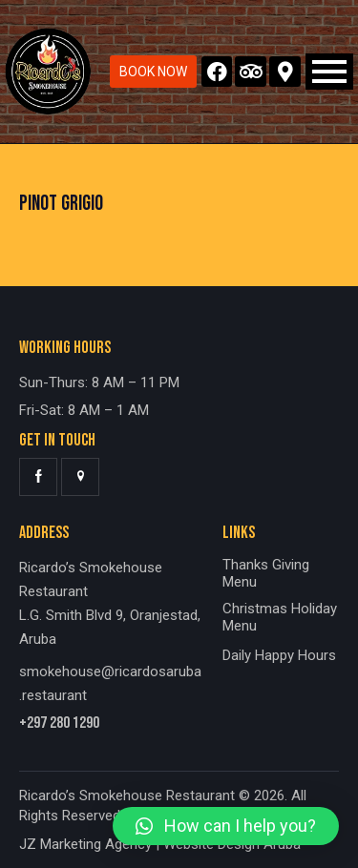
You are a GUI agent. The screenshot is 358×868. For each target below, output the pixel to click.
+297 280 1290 (59, 723)
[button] (226, 826)
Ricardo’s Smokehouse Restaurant (127, 796)
